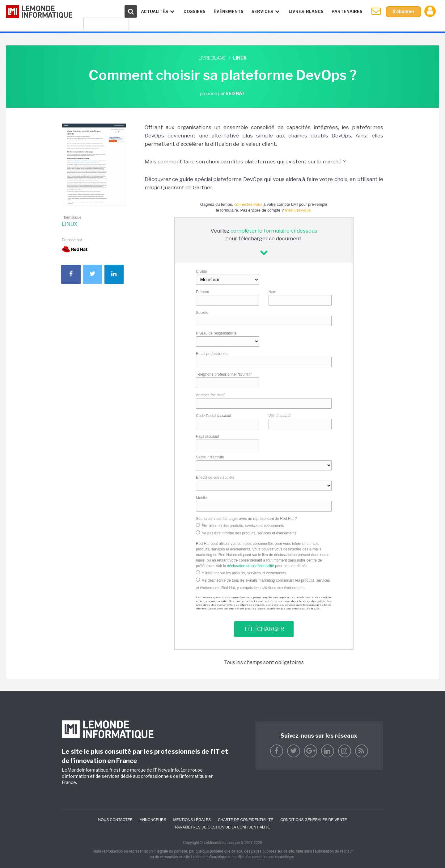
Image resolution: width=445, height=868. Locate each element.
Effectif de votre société (215, 478)
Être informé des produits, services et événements (243, 526)
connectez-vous (248, 204)
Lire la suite (313, 609)
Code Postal (213, 416)
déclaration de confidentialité (251, 566)
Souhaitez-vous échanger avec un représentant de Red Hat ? (246, 519)
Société (202, 313)
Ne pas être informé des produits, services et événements (249, 533)
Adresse (210, 395)
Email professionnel (212, 354)
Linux (70, 224)
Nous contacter (115, 820)
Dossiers (195, 11)
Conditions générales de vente (314, 820)
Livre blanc (212, 58)
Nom (272, 292)
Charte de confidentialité (246, 820)
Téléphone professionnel (224, 374)
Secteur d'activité (210, 457)
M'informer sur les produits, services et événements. (244, 573)
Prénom (202, 292)
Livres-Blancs (306, 11)
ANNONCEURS (153, 820)
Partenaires (347, 11)
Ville (280, 416)
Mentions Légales (192, 820)
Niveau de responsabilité (216, 333)
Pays (208, 436)
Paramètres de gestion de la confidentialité (223, 827)
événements (229, 11)
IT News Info (166, 770)
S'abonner (403, 12)
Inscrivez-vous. (298, 210)
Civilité (201, 272)
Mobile (201, 498)
